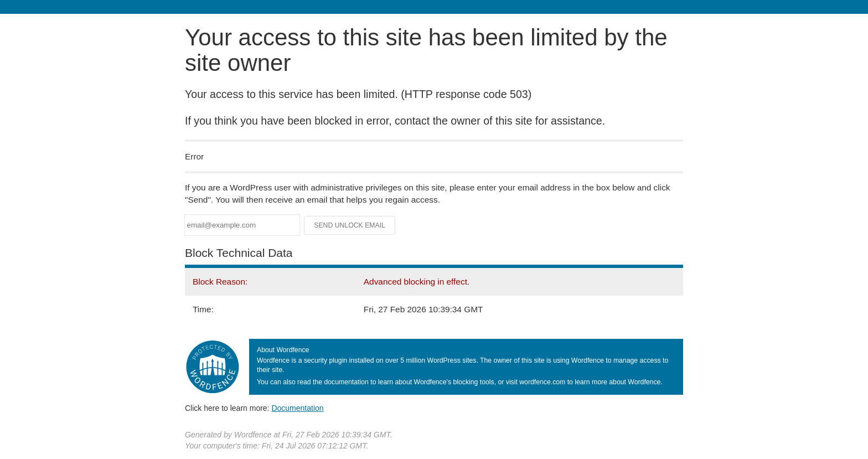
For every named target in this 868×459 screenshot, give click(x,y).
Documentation (297, 408)
